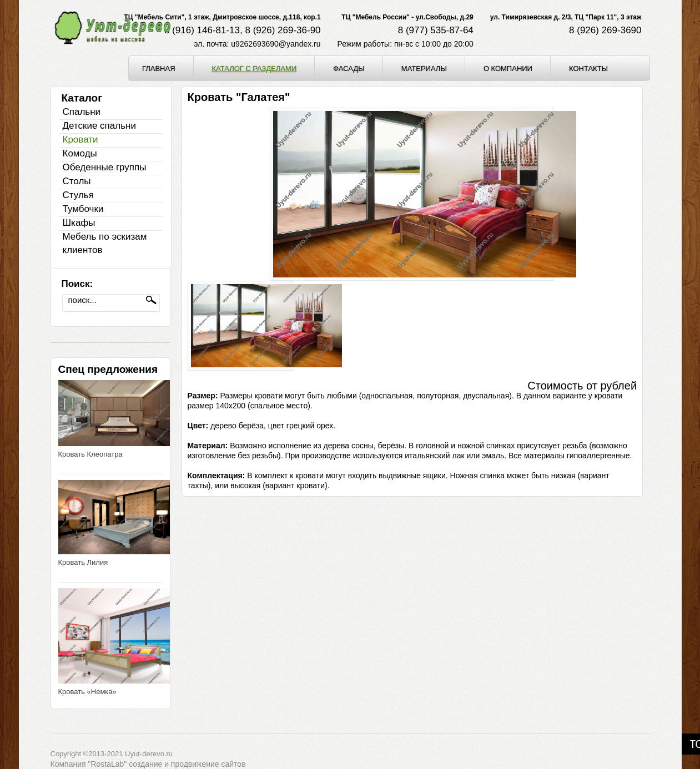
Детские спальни (99, 126)
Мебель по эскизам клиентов (105, 243)
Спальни (82, 112)
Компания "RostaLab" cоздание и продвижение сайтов (148, 764)
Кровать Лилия (83, 562)
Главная (159, 68)
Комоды (80, 153)
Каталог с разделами (255, 68)
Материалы (424, 68)
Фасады (349, 68)
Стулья (78, 195)
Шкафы (79, 223)
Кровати (80, 140)
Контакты (588, 68)
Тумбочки (83, 209)
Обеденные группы (105, 167)
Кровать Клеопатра (90, 454)
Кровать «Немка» (87, 692)
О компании (508, 68)
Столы (77, 181)
